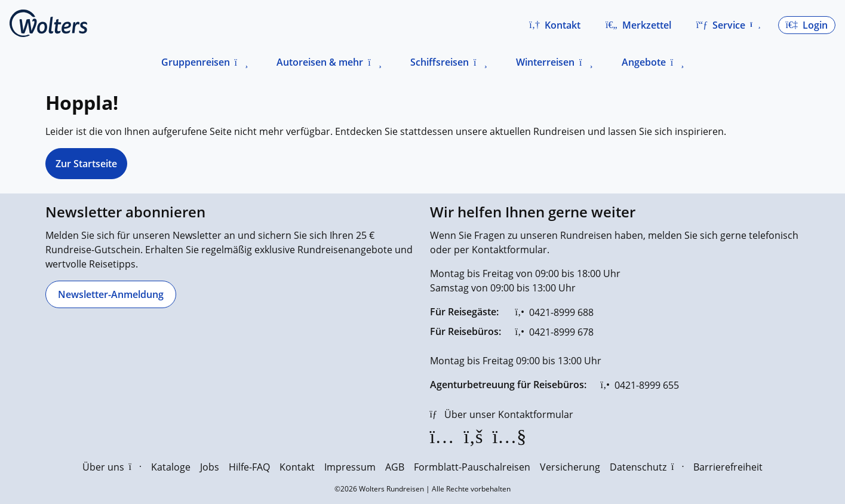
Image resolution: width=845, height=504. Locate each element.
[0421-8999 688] (554, 312)
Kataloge (171, 467)
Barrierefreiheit (728, 467)
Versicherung (570, 467)
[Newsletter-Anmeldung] (111, 294)
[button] (555, 25)
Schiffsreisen (440, 62)
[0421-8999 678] (554, 332)
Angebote (644, 62)
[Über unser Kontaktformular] (502, 414)
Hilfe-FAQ (249, 467)
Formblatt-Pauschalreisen (472, 467)
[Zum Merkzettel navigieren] (638, 25)
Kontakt (297, 467)
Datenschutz (647, 467)
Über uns (112, 467)
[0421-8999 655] (640, 385)
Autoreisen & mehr (320, 62)
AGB (395, 467)
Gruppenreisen (196, 62)
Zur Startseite (86, 164)
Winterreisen (545, 62)
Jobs (210, 467)
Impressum (350, 467)
